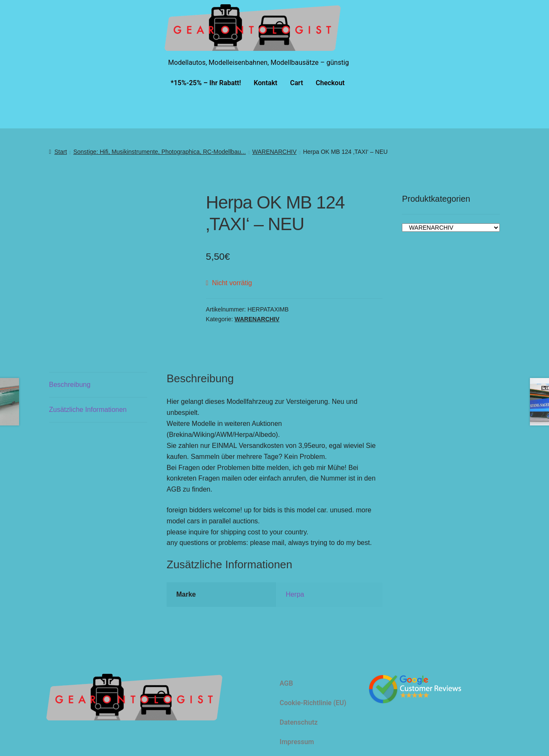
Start (61, 152)
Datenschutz (299, 722)
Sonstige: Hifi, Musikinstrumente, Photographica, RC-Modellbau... (160, 152)
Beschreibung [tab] (70, 385)
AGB (287, 683)
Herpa (295, 594)
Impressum (297, 742)
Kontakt (266, 83)
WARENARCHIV (274, 152)
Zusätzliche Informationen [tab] (88, 410)
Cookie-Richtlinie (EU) (313, 703)
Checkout (330, 83)
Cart (297, 83)
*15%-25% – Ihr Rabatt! (206, 83)
